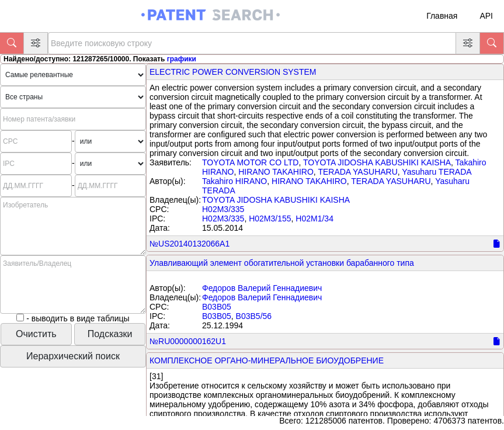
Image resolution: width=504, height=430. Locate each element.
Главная (442, 16)
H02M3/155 (270, 219)
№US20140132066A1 (190, 244)
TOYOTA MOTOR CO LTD (250, 162)
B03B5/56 (254, 316)
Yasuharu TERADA (437, 172)
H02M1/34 (314, 219)
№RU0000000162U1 (188, 341)
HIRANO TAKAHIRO (276, 172)
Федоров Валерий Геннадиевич (262, 288)
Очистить (36, 334)
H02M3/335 (223, 209)
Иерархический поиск (73, 356)
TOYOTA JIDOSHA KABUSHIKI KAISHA (377, 162)
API (486, 16)
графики (182, 59)
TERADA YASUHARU (357, 172)
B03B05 (217, 307)
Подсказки (110, 334)
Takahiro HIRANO (234, 181)
